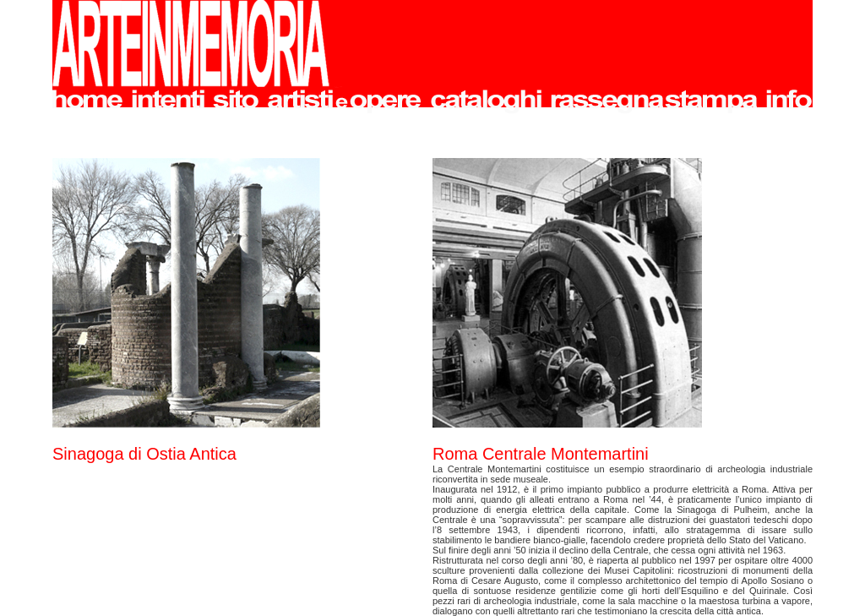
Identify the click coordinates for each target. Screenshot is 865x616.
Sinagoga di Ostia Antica (144, 454)
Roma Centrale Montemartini (541, 454)
